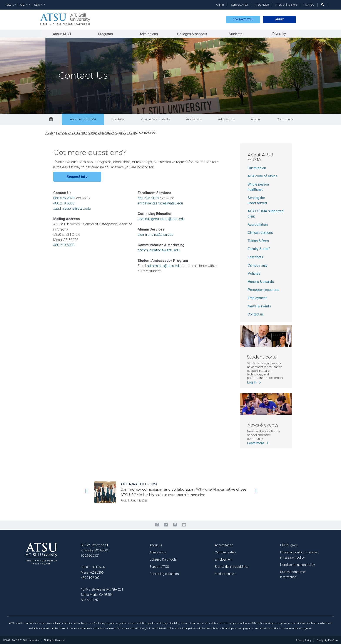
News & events (259, 305)
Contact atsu (243, 19)
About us (156, 544)
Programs (105, 33)
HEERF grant (289, 544)
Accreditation (258, 224)
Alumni (220, 5)
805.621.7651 (90, 599)
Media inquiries (225, 573)
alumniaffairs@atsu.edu (155, 234)
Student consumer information (293, 573)
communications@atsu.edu (159, 249)
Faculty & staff (259, 248)
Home (49, 132)
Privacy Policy (304, 639)
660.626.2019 (148, 197)
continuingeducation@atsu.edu (161, 218)
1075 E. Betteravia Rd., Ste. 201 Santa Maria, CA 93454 (102, 591)
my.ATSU (309, 5)
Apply (279, 19)
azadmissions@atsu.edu (72, 208)
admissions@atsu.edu (164, 265)
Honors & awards (261, 281)
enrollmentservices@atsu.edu (160, 202)
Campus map (258, 265)
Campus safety (225, 551)
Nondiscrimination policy (298, 564)
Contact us (256, 313)
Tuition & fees (258, 240)
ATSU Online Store (286, 5)
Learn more (258, 442)
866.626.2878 (64, 197)
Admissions (149, 33)
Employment (257, 297)
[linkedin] (166, 524)
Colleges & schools (192, 33)
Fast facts (255, 256)
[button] (86, 490)
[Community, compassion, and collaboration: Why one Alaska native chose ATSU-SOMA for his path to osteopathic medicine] (183, 488)
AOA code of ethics (262, 175)
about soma (128, 132)
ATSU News (262, 5)
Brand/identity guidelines (232, 566)
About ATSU (62, 33)
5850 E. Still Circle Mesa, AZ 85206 (93, 569)
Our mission (257, 167)
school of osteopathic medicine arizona (86, 132)
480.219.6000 (64, 202)
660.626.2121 (90, 555)
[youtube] (184, 524)
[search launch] (323, 5)
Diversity (279, 33)
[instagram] (175, 524)
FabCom (333, 639)
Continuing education (164, 573)
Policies (254, 273)
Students (236, 33)
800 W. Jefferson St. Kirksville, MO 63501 (95, 547)
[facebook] (157, 524)
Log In (254, 381)
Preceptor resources (263, 289)
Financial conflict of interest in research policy (299, 554)
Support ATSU (240, 5)
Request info (77, 176)
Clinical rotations (260, 232)
